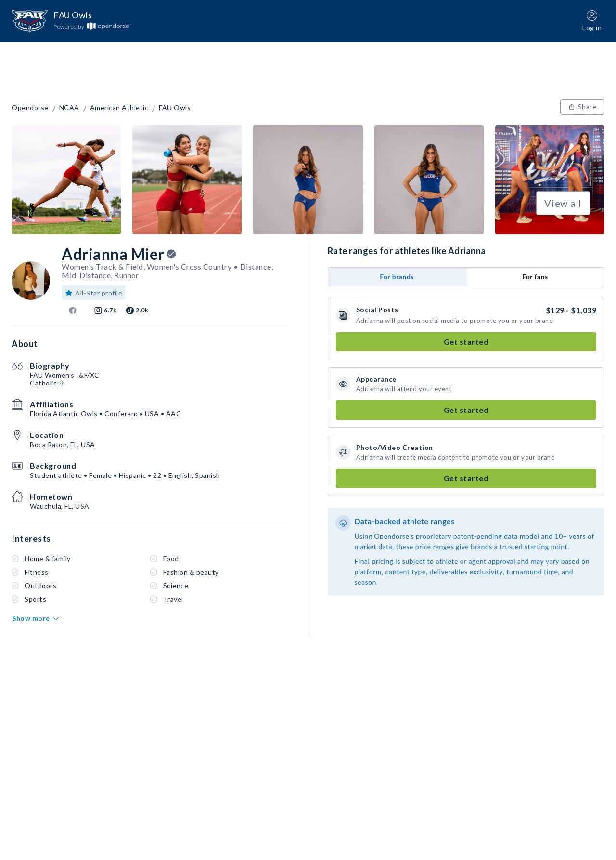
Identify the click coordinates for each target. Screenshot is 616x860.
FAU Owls (175, 108)
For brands (397, 276)
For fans (535, 276)
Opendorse (30, 108)
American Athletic (119, 108)
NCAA (69, 108)
